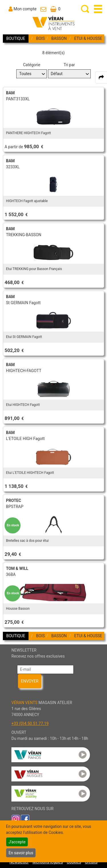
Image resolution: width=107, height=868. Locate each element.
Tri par (69, 65)
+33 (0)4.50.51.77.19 (30, 724)
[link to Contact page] (43, 9)
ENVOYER (30, 681)
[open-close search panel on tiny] (85, 9)
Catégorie (32, 65)
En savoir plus (21, 853)
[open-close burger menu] (98, 9)
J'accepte (17, 842)
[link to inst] (16, 819)
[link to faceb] (25, 819)
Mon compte (25, 9)
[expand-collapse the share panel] (101, 77)
